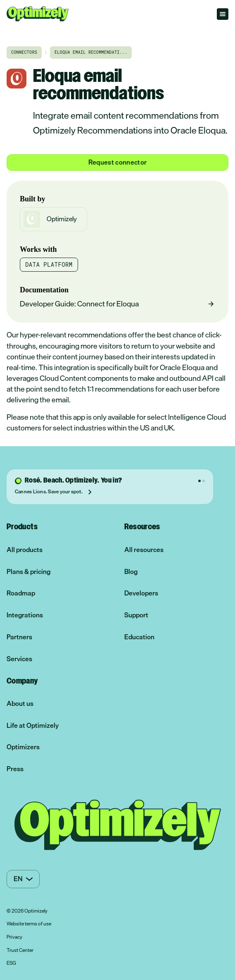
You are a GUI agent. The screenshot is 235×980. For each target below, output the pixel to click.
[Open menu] (223, 14)
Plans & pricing (28, 572)
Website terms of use (29, 924)
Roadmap (21, 593)
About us (20, 704)
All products (25, 550)
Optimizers (23, 747)
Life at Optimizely (33, 725)
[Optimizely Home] (38, 14)
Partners (19, 637)
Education (139, 637)
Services (19, 659)
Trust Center (20, 951)
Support (136, 615)
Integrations (25, 615)
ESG (11, 963)
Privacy (14, 937)
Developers (141, 593)
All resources (144, 550)
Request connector (117, 162)
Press (15, 769)
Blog (131, 572)
